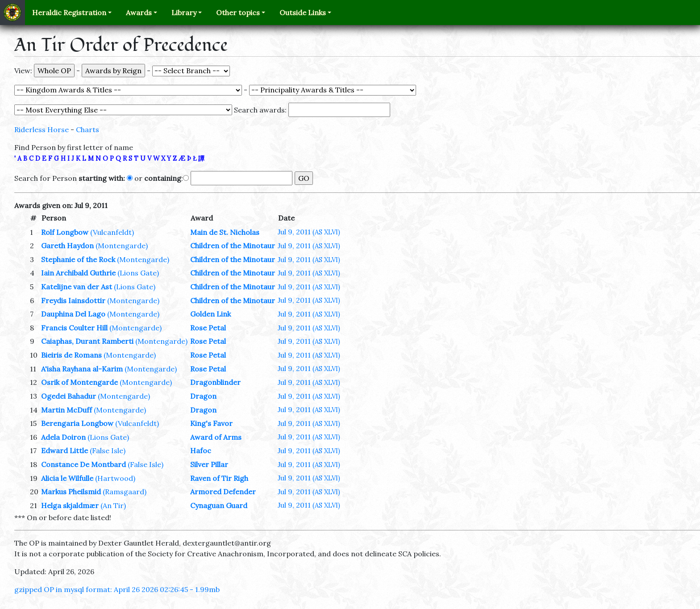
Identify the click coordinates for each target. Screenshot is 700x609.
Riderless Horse (42, 129)
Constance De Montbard (83, 464)
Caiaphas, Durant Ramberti (87, 341)
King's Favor (211, 423)
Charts (87, 129)
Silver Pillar (209, 464)
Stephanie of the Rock (78, 259)
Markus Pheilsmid (71, 492)
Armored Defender (223, 492)
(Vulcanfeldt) (112, 232)
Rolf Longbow (65, 232)
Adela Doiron (63, 437)
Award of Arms (216, 437)
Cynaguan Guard (219, 505)
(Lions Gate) (138, 273)
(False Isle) (108, 450)
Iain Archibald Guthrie (78, 273)
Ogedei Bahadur (69, 396)
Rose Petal (208, 328)
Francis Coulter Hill (74, 328)
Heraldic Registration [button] (69, 13)
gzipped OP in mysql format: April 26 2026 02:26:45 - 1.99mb (117, 589)
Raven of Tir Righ (219, 478)
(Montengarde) (122, 246)
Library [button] (184, 13)
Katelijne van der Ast (77, 287)
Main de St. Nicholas (225, 232)
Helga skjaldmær (70, 505)
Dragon (203, 396)
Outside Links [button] (303, 13)
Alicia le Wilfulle (67, 478)
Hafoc (201, 450)
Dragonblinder (215, 382)
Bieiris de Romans (71, 355)
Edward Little (65, 450)
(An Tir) (113, 505)
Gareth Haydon (67, 246)
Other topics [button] (238, 13)
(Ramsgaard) (125, 492)
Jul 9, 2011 (309, 232)
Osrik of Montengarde (79, 382)
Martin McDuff (67, 410)
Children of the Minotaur (233, 246)
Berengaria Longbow (77, 423)
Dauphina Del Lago (73, 314)
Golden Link (210, 314)
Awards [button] (139, 13)
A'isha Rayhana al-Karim (82, 369)
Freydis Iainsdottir (73, 300)
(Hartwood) (115, 478)
